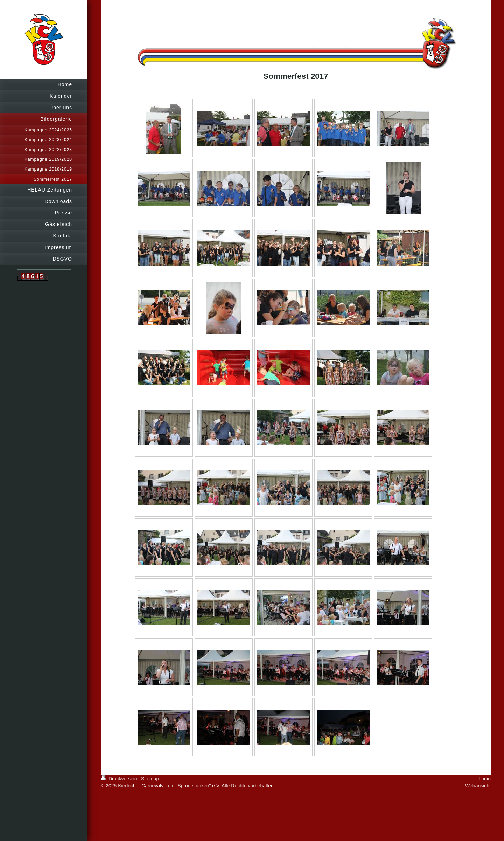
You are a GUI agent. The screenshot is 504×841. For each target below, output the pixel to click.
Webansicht (478, 786)
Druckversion (120, 779)
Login (485, 779)
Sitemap (150, 779)
